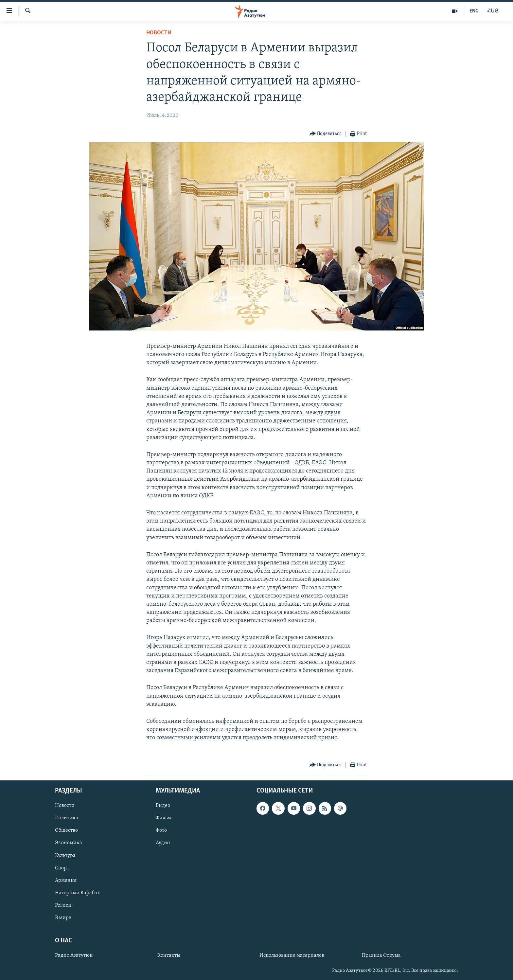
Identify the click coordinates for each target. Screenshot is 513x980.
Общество (66, 830)
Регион (63, 905)
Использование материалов (292, 955)
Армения (66, 880)
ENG (474, 11)
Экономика (69, 843)
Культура (65, 855)
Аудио (163, 843)
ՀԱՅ (493, 11)
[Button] (326, 134)
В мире (63, 918)
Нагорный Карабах (77, 893)
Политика (67, 818)
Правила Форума (381, 955)
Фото (161, 830)
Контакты (169, 955)
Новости (159, 33)
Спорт (62, 868)
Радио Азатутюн (74, 955)
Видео (163, 806)
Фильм (163, 818)
